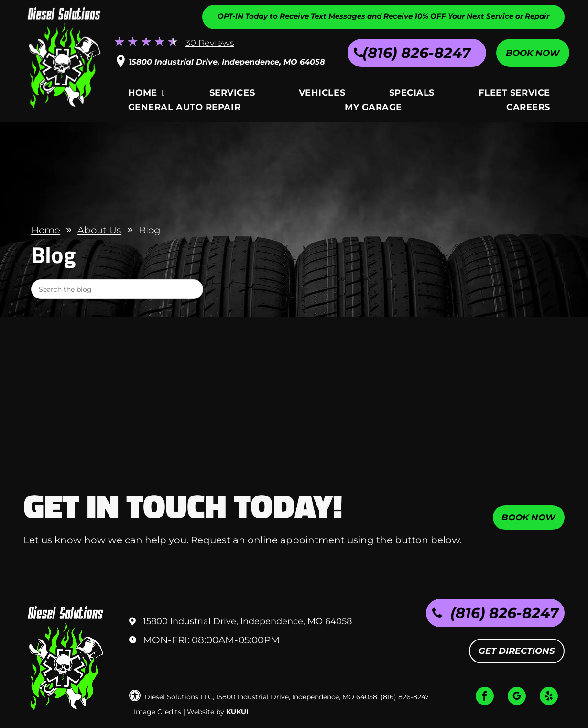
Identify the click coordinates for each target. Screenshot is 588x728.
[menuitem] (147, 95)
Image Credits (158, 712)
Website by (206, 712)
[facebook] (485, 697)
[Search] (117, 289)
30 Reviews (210, 43)
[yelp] (549, 697)
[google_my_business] (517, 697)
